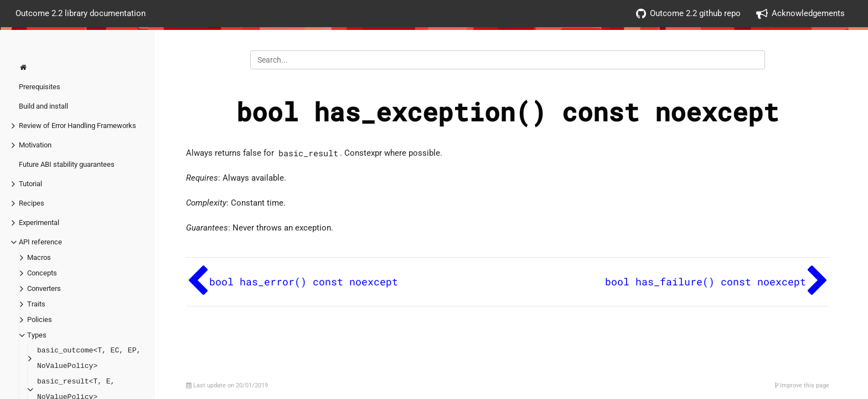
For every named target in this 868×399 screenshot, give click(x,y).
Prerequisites (40, 87)
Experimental (39, 222)
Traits (36, 304)
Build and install (43, 106)
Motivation (35, 145)
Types (37, 335)
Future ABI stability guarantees (67, 164)
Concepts (42, 273)
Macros (39, 257)
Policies (40, 319)
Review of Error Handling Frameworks (77, 126)
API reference (40, 242)
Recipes (32, 203)
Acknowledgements (800, 14)
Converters (44, 288)
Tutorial (30, 184)
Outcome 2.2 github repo (688, 14)
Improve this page (802, 385)
